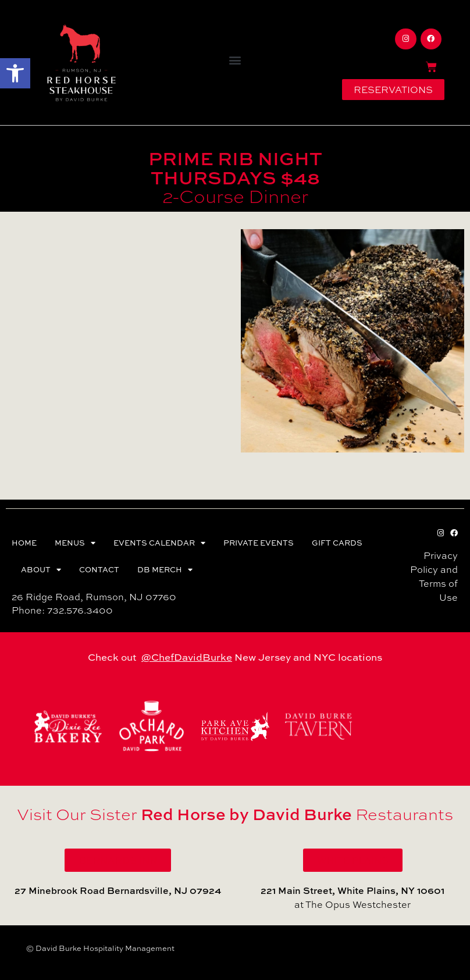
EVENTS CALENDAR (159, 543)
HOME (24, 543)
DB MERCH (165, 570)
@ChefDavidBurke (187, 657)
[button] (15, 73)
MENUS (75, 543)
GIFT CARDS (337, 543)
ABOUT (41, 570)
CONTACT (99, 569)
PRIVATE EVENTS (259, 543)
